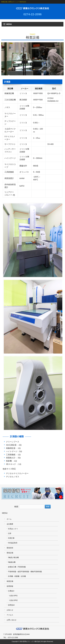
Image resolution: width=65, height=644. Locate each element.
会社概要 (10, 524)
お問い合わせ (12, 620)
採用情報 (10, 586)
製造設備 (10, 553)
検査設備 (10, 581)
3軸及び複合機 (13, 557)
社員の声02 (13, 600)
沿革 (10, 533)
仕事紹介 (11, 591)
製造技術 (10, 548)
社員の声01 (13, 596)
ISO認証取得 (13, 543)
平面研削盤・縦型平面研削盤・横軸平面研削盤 (25, 572)
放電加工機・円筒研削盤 (17, 567)
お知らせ (10, 610)
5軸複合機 (12, 562)
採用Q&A (11, 605)
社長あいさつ (13, 529)
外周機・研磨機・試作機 (17, 576)
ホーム (9, 519)
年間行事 (11, 538)
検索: (16, 506)
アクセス (10, 615)
